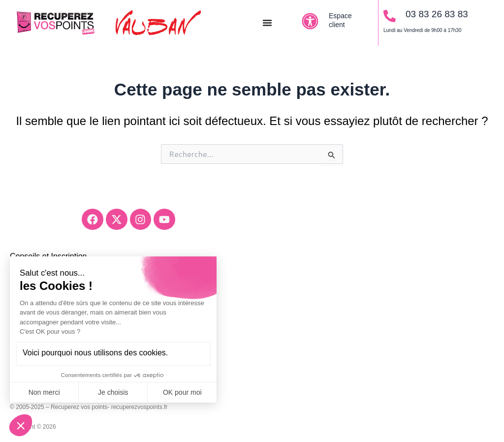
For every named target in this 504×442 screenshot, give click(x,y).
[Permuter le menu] (267, 23)
